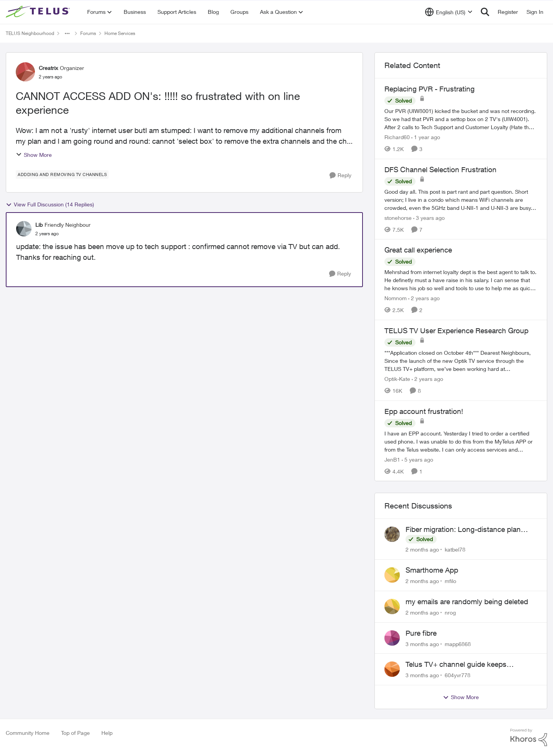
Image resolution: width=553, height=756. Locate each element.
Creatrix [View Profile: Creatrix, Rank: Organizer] (48, 68)
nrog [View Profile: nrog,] (450, 612)
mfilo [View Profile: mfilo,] (450, 581)
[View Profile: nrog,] (392, 606)
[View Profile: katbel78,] (392, 534)
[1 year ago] (426, 137)
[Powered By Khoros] (529, 738)
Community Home (28, 733)
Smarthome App (432, 570)
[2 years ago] (424, 298)
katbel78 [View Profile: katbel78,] (455, 549)
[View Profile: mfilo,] (392, 575)
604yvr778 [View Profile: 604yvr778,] (458, 675)
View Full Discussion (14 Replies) (50, 204)
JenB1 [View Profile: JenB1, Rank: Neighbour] (392, 459)
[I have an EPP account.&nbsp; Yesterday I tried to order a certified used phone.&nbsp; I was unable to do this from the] (461, 441)
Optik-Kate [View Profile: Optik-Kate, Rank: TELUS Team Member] (397, 379)
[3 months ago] (422, 644)
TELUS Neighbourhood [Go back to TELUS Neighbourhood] (30, 33)
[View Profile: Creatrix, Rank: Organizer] (25, 72)
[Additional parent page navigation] (67, 33)
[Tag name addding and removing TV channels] (62, 174)
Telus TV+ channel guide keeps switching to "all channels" (456, 665)
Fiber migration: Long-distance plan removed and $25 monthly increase (463, 530)
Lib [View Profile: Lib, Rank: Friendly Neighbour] (39, 225)
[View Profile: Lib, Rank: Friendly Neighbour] (24, 229)
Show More (34, 155)
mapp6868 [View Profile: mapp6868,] (458, 644)
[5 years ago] (417, 459)
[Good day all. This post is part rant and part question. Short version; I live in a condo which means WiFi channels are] (461, 199)
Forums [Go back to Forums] (88, 33)
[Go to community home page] (39, 12)
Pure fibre (421, 633)
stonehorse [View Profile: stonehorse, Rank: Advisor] (398, 217)
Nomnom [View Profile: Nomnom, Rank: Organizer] (396, 298)
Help (107, 733)
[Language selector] (449, 12)
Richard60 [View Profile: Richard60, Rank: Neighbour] (397, 137)
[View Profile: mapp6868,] (392, 638)
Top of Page (75, 733)
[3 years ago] (429, 217)
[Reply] (340, 175)
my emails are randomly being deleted (467, 601)
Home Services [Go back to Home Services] (120, 33)
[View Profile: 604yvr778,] (392, 669)
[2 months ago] (422, 549)
